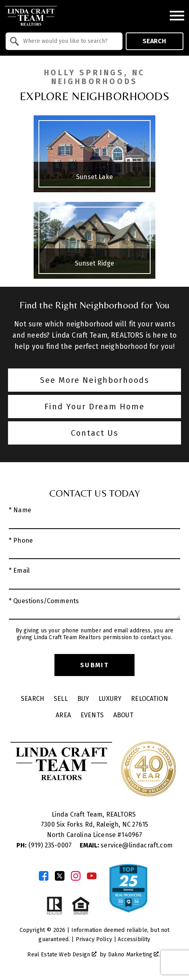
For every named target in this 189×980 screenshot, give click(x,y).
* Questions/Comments (44, 601)
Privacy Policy (94, 939)
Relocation (150, 699)
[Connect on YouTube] (92, 876)
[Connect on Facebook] (44, 876)
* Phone (21, 540)
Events (92, 715)
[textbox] (69, 41)
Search (154, 41)
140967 (132, 835)
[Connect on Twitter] (60, 876)
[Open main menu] (177, 16)
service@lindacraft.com (126, 845)
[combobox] (64, 41)
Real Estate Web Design (62, 955)
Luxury (110, 699)
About (123, 715)
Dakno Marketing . (134, 955)
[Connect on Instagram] (76, 876)
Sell (61, 699)
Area (63, 715)
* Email (19, 570)
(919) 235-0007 (45, 845)
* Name (20, 510)
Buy (83, 699)
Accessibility (134, 939)
